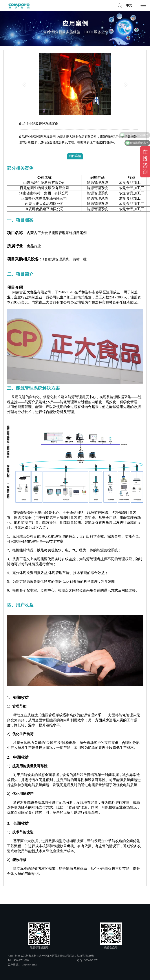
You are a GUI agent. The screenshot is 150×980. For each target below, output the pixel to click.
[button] (24, 84)
